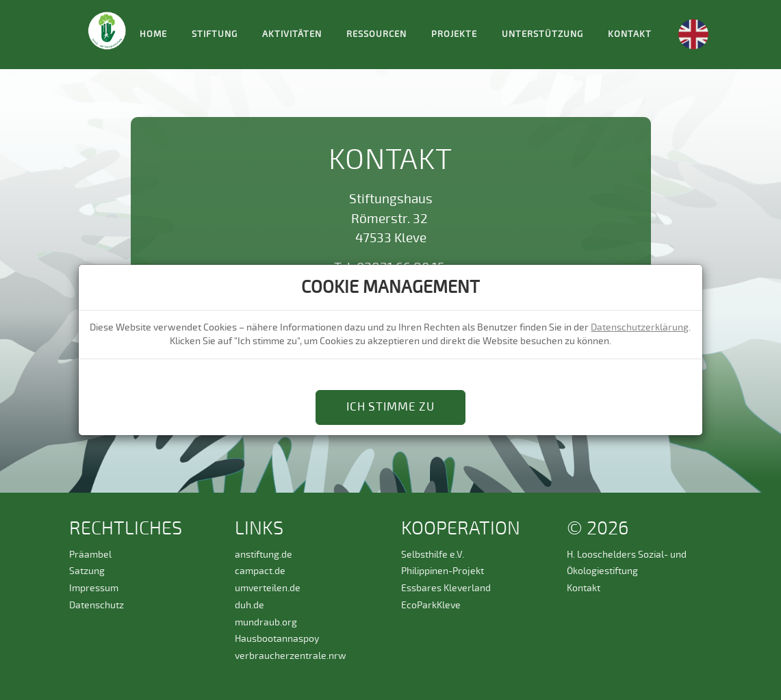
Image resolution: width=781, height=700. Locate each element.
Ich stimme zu (390, 407)
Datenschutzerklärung (640, 327)
